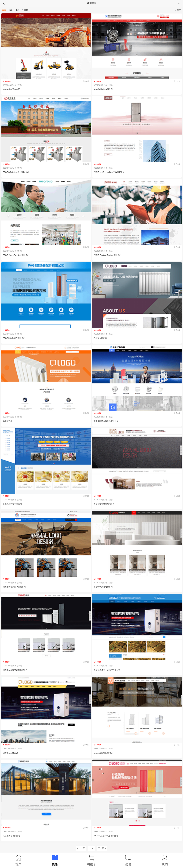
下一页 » (102, 848)
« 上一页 (81, 848)
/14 (91, 848)
